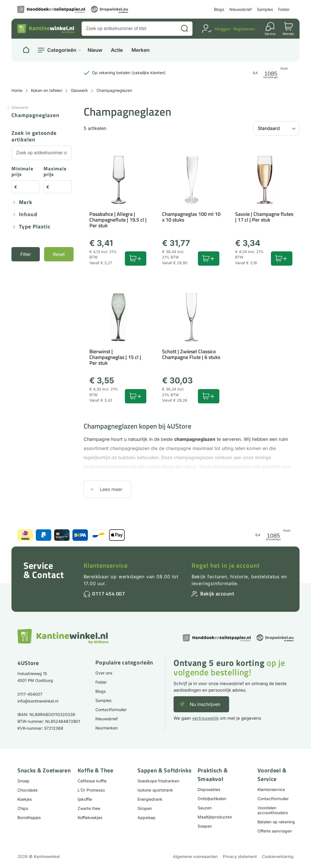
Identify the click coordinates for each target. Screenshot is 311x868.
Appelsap (146, 817)
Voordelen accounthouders (273, 810)
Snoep (23, 781)
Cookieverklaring (278, 856)
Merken (140, 50)
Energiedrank (150, 799)
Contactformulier (111, 710)
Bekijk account (217, 594)
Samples (265, 9)
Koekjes (25, 799)
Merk (26, 203)
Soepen (205, 826)
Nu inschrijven (205, 704)
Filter (26, 254)
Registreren (244, 29)
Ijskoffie (85, 799)
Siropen (145, 808)
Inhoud (28, 215)
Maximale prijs (55, 172)
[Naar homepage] (26, 50)
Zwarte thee (89, 808)
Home (17, 90)
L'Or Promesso (91, 790)
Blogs (219, 9)
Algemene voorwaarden (195, 856)
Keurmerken (107, 728)
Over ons (104, 673)
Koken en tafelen (47, 90)
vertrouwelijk (205, 718)
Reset (59, 254)
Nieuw (95, 50)
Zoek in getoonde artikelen (34, 137)
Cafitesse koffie (92, 781)
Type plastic (35, 227)
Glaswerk (79, 90)
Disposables (209, 789)
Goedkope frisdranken (158, 781)
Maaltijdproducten (215, 817)
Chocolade (27, 790)
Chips (23, 808)
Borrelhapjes (29, 817)
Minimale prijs (22, 172)
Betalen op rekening (276, 822)
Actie (117, 50)
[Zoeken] (184, 29)
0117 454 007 (109, 594)
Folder (284, 9)
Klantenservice (106, 565)
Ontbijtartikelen (212, 799)
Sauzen (205, 808)
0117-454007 (30, 694)
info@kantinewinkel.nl (38, 701)
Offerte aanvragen (275, 831)
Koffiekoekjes (90, 817)
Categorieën (62, 50)
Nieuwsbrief (241, 9)
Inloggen (223, 29)
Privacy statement (240, 856)
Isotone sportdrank (155, 790)
